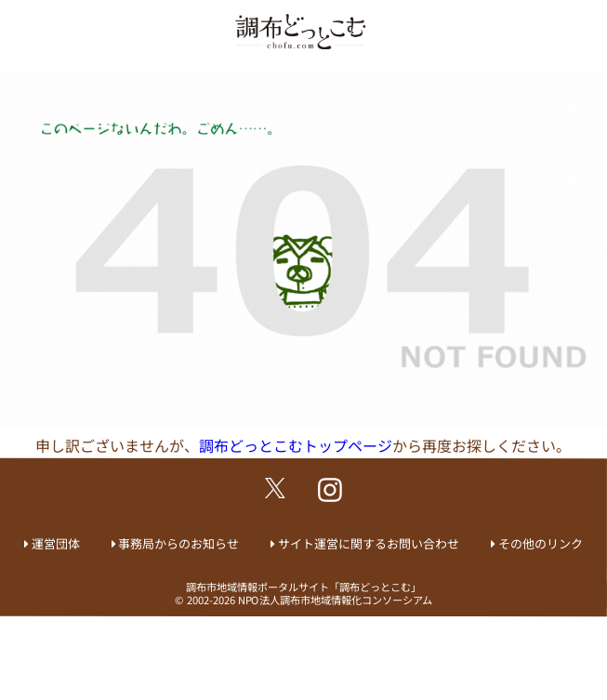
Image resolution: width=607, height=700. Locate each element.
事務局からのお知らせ (178, 542)
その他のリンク (541, 543)
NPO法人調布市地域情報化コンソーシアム (335, 600)
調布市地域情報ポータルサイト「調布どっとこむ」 (303, 587)
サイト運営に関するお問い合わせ (369, 543)
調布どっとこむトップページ (296, 445)
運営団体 (56, 542)
